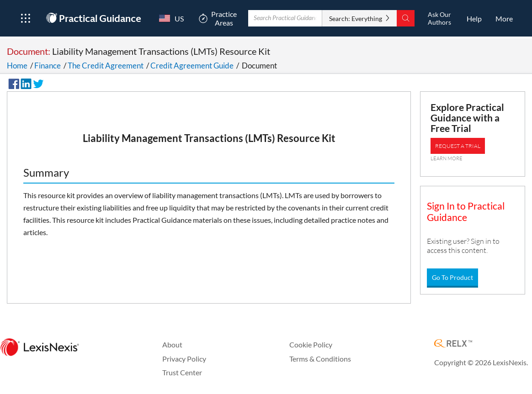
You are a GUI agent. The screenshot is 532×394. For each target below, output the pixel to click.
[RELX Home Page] (453, 344)
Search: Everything (355, 18)
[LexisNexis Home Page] (40, 348)
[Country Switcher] (170, 18)
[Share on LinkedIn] (25, 83)
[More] (504, 18)
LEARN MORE (447, 158)
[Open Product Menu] (25, 18)
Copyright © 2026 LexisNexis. (481, 362)
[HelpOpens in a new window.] (474, 18)
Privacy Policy (184, 359)
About (172, 344)
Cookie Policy (311, 344)
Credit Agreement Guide (192, 66)
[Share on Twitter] (37, 83)
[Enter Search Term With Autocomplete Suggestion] (285, 18)
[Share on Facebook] (12, 83)
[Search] (405, 18)
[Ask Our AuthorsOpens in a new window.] (439, 18)
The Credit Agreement (106, 66)
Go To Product (452, 277)
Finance (48, 66)
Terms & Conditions (320, 359)
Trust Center (182, 372)
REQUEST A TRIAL (458, 146)
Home (17, 66)
